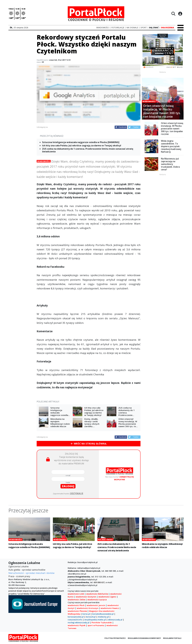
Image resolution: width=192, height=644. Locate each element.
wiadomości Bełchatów (97, 594)
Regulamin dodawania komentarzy (144, 638)
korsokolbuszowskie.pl (103, 614)
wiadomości (109, 611)
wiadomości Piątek (77, 625)
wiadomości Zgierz (107, 597)
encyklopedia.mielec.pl (95, 620)
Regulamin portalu (172, 638)
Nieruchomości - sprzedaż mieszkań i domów (31, 573)
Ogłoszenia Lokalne (19, 566)
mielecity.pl (103, 617)
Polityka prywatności (115, 638)
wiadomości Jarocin (96, 605)
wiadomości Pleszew (77, 611)
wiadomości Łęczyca (97, 600)
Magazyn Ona (96, 611)
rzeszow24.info (75, 620)
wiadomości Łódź (76, 594)
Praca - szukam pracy (19, 576)
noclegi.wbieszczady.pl (79, 623)
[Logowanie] (180, 14)
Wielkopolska (74, 614)
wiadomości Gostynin (86, 597)
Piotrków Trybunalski (102, 623)
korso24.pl (91, 617)
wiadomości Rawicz (110, 608)
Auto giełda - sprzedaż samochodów (27, 570)
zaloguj (68, 486)
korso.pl (86, 614)
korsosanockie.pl (76, 617)
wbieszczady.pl (115, 620)
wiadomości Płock (76, 605)
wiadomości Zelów (76, 600)
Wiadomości (44, 161)
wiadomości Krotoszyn (88, 608)
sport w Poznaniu (96, 625)
